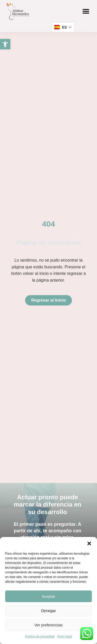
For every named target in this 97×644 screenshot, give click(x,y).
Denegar (49, 611)
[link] (5, 44)
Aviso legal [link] (65, 636)
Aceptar (49, 596)
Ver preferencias (48, 625)
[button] (89, 543)
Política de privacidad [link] (40, 636)
